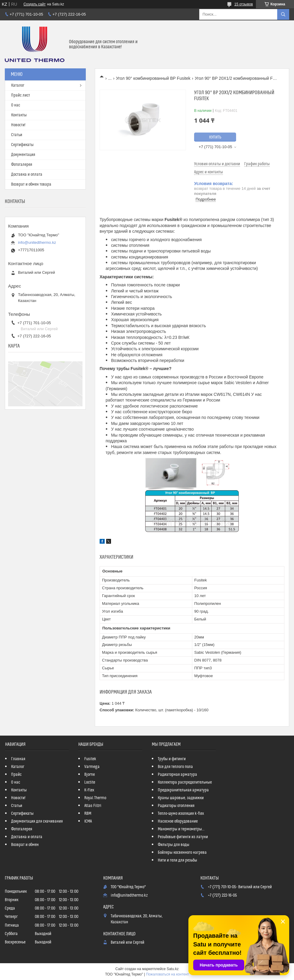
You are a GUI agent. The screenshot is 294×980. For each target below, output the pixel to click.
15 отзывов (244, 4)
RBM (88, 814)
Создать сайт (34, 4)
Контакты (19, 115)
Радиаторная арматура (177, 775)
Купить (215, 137)
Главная (18, 759)
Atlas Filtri (93, 806)
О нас (16, 105)
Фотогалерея (22, 165)
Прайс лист (21, 95)
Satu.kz (172, 969)
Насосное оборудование (178, 821)
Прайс (16, 775)
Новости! (18, 125)
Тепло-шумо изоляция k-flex (181, 814)
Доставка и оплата (27, 175)
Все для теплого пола (175, 767)
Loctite (90, 782)
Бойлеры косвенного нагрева (182, 853)
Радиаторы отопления (176, 806)
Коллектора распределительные (185, 782)
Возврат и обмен (25, 845)
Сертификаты (22, 145)
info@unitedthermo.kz (37, 242)
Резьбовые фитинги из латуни (183, 837)
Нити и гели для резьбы (177, 860)
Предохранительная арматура (183, 790)
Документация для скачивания (37, 821)
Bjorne (90, 775)
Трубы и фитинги (172, 759)
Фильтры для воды (174, 845)
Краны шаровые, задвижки (181, 798)
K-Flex (89, 790)
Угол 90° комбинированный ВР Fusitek (153, 78)
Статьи (17, 135)
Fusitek (90, 759)
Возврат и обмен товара (31, 184)
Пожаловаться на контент (167, 974)
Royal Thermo (95, 798)
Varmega (92, 767)
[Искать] (283, 14)
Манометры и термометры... (181, 829)
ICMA (88, 821)
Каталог (18, 85)
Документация (23, 155)
